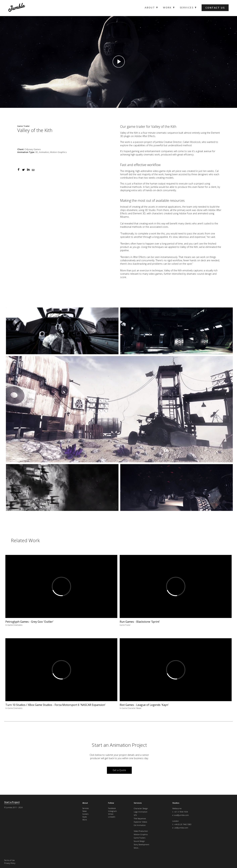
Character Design (141, 808)
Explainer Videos (140, 822)
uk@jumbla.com (181, 828)
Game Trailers (140, 838)
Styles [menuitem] (85, 817)
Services (138, 803)
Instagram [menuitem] (112, 811)
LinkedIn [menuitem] (112, 817)
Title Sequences (140, 818)
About (85, 803)
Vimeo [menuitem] (111, 814)
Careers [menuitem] (85, 814)
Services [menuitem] (187, 8)
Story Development (141, 844)
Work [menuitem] (167, 8)
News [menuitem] (85, 811)
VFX (135, 815)
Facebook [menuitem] (112, 808)
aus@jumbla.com (182, 815)
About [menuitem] (150, 8)
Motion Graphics (141, 834)
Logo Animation (141, 812)
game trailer (136, 127)
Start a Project (12, 802)
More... (137, 848)
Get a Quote (119, 770)
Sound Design (139, 841)
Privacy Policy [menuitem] (10, 863)
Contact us (215, 8)
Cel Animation (140, 825)
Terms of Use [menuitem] (9, 860)
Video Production (141, 831)
